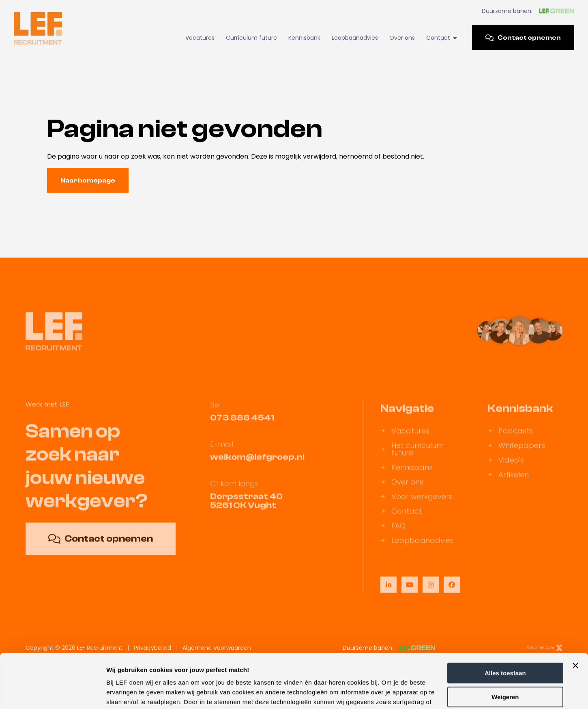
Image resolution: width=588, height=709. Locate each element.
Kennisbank (304, 38)
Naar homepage (88, 180)
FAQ (393, 534)
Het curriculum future (412, 457)
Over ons (402, 38)
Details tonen (126, 693)
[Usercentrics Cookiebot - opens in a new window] (53, 693)
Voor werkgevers (416, 505)
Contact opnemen (523, 38)
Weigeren (505, 646)
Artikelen (508, 483)
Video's (506, 468)
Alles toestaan (505, 622)
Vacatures (200, 38)
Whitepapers (516, 453)
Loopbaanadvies (355, 38)
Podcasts (510, 439)
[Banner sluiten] (575, 615)
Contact (441, 38)
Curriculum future (251, 38)
